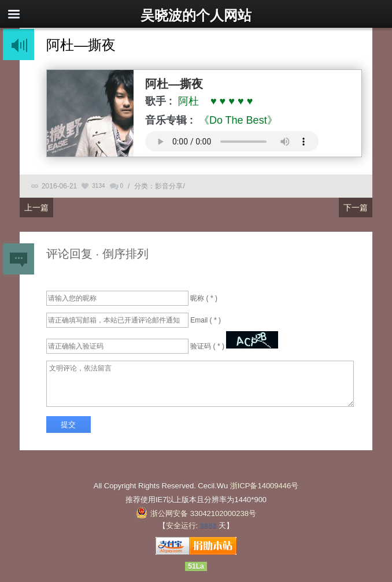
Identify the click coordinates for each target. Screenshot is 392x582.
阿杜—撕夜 (81, 45)
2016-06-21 (59, 186)
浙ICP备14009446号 (265, 486)
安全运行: (182, 526)
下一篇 (356, 207)
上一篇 (36, 207)
